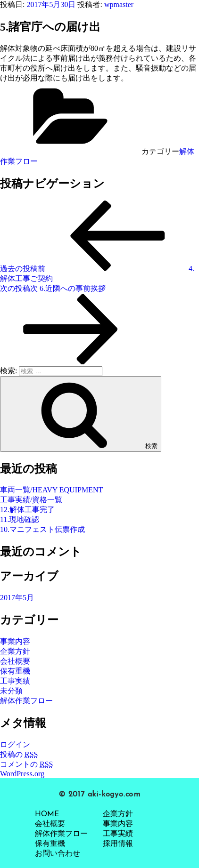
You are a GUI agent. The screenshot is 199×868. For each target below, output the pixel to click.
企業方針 (15, 651)
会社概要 (15, 661)
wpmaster (119, 4)
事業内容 (15, 641)
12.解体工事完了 (27, 510)
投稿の (19, 754)
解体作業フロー (26, 701)
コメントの (26, 764)
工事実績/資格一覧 (31, 500)
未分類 (11, 691)
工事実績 (15, 681)
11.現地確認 (20, 519)
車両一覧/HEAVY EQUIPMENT (51, 490)
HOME (47, 814)
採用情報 (118, 844)
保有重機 (15, 671)
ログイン (15, 744)
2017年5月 (17, 598)
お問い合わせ (58, 854)
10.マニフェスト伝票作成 (42, 529)
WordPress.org (22, 774)
